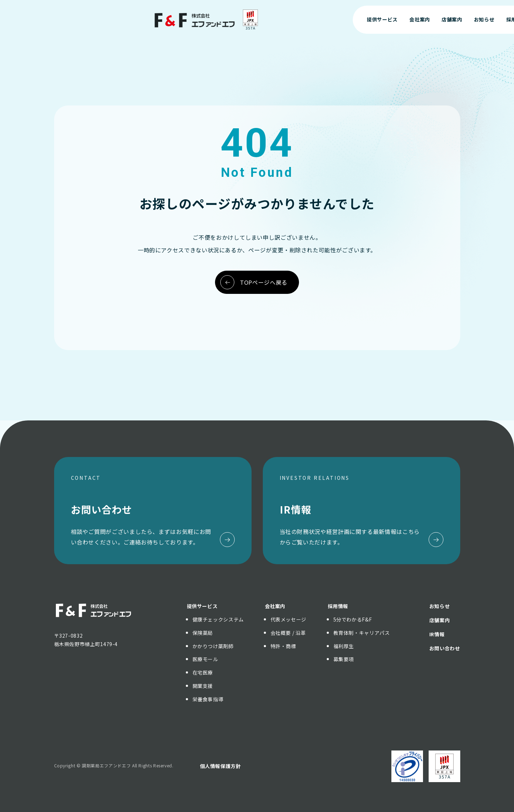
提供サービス (202, 606)
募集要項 (344, 659)
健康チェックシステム (218, 619)
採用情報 (338, 606)
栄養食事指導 (208, 699)
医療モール (205, 659)
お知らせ (440, 606)
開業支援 (203, 686)
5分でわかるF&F (353, 619)
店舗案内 (440, 620)
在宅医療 (203, 672)
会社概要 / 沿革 (288, 633)
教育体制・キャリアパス (362, 633)
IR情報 (437, 634)
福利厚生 (344, 646)
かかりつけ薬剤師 (213, 646)
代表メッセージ (288, 619)
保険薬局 (203, 633)
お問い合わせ (461, 19)
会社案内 (275, 606)
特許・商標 (283, 646)
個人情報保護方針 (220, 766)
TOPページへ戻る (254, 282)
